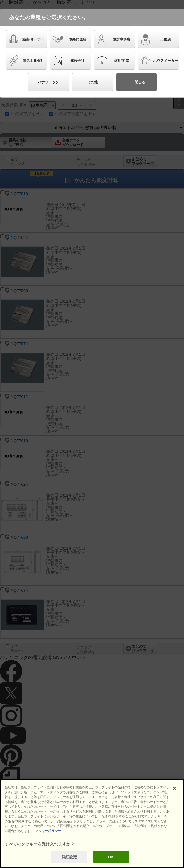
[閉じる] (175, 788)
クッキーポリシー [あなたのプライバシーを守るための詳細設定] (48, 831)
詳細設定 (69, 857)
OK (111, 857)
